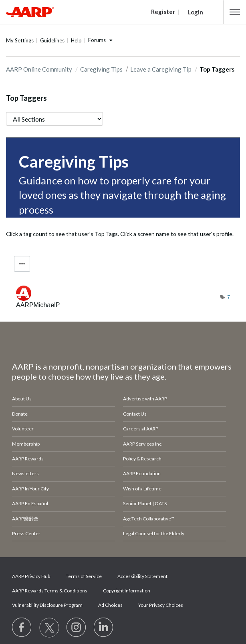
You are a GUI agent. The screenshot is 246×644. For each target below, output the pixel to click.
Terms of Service (84, 576)
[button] (235, 12)
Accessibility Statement (142, 576)
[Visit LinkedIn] (104, 628)
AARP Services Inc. (143, 444)
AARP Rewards (28, 459)
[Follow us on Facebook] (22, 628)
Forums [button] (97, 40)
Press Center (26, 533)
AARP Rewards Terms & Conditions (50, 591)
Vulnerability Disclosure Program (47, 605)
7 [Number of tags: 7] (229, 297)
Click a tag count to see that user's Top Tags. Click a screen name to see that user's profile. (120, 234)
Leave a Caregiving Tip (161, 69)
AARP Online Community (39, 69)
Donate (20, 414)
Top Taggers (26, 98)
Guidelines (52, 40)
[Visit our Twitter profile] (49, 628)
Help (76, 40)
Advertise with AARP (145, 399)
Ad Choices (110, 605)
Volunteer (23, 429)
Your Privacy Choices (161, 605)
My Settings (20, 40)
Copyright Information (127, 591)
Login (195, 12)
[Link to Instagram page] (77, 628)
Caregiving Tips (101, 69)
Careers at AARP (141, 429)
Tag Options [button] (22, 264)
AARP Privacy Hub (31, 576)
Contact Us (135, 414)
